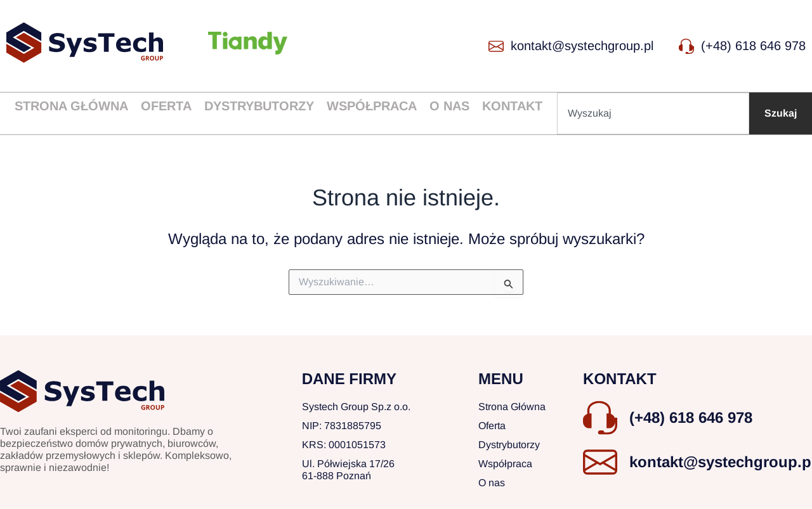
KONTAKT (620, 379)
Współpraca (372, 106)
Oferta (166, 106)
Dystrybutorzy (259, 106)
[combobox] (653, 113)
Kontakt (512, 106)
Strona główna (71, 106)
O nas (449, 106)
